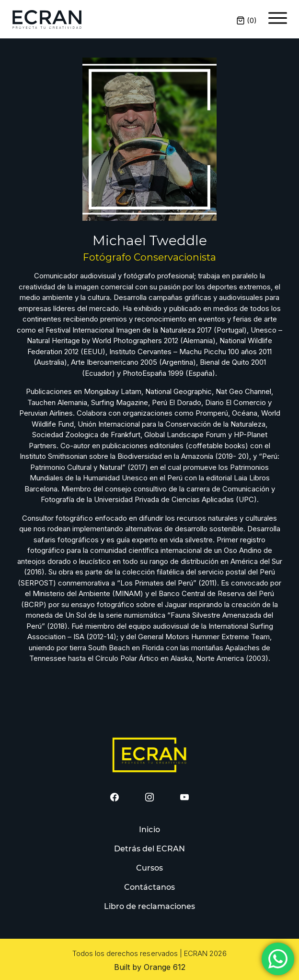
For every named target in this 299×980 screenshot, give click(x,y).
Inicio (149, 830)
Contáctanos (149, 887)
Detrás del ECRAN (150, 849)
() (247, 20)
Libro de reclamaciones (150, 906)
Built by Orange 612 (150, 967)
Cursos (149, 868)
